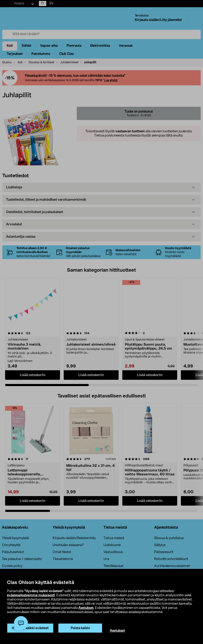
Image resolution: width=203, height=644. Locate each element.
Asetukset (86, 608)
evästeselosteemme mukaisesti (31, 595)
